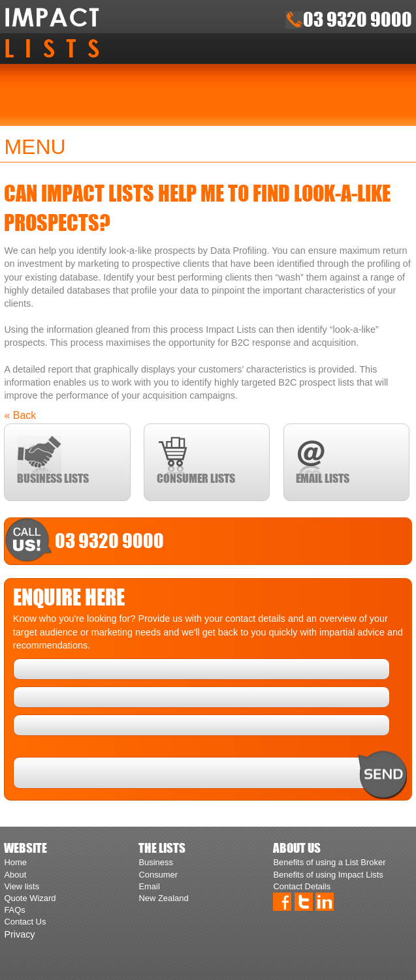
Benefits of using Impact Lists (328, 875)
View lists (22, 886)
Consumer (158, 875)
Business (156, 862)
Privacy (19, 934)
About (15, 875)
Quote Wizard (30, 898)
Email (149, 886)
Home (15, 862)
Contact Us (25, 922)
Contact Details (302, 886)
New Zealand (163, 898)
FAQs (14, 910)
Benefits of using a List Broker (329, 862)
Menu (35, 147)
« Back (20, 415)
